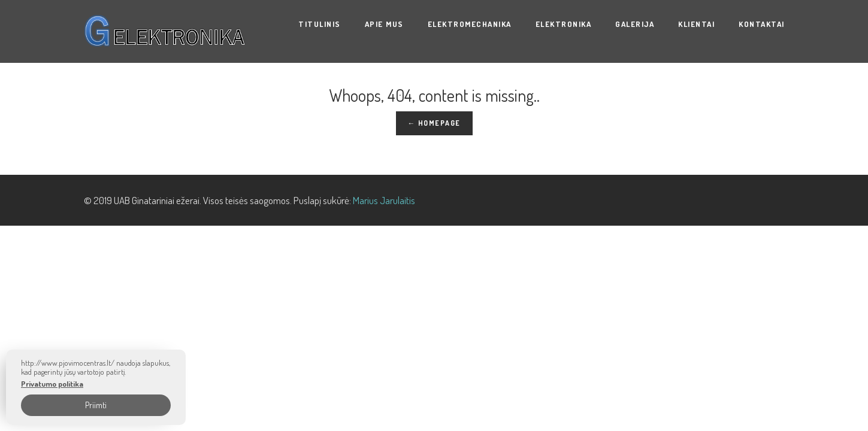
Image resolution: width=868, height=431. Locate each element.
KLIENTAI (696, 24)
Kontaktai (762, 24)
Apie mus (384, 24)
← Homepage (434, 123)
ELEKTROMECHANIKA (470, 24)
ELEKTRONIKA (564, 24)
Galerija (635, 24)
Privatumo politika (52, 384)
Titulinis (320, 24)
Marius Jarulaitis (384, 200)
